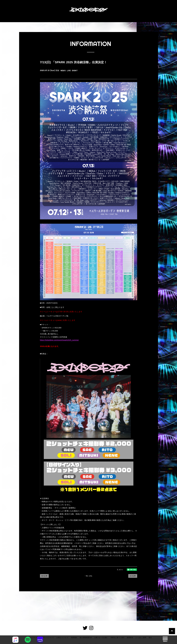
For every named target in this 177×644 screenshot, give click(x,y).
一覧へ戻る (89, 576)
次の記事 (133, 576)
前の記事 (44, 576)
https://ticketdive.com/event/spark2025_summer (59, 340)
